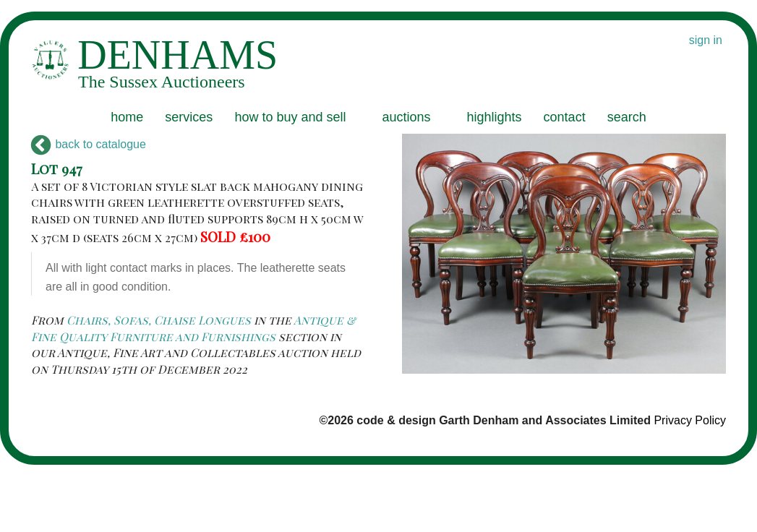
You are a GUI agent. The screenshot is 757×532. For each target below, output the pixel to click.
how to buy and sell (290, 117)
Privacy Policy (690, 420)
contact (565, 117)
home (127, 117)
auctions (406, 117)
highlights (495, 117)
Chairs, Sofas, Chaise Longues (159, 320)
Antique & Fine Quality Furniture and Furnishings (193, 328)
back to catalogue (89, 144)
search (627, 117)
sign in (706, 40)
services (189, 117)
